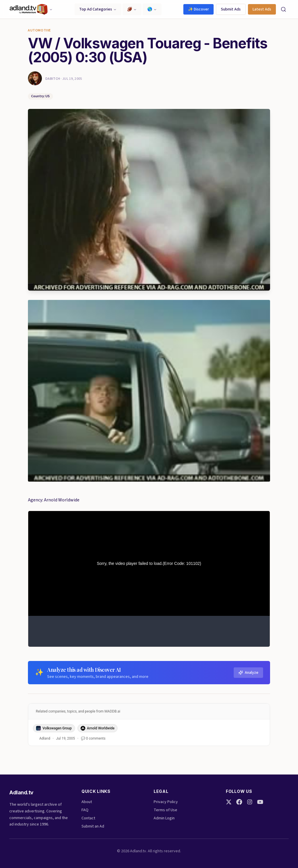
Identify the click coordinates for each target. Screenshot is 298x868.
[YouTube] (260, 802)
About (87, 802)
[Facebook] (239, 802)
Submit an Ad (93, 826)
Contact (88, 818)
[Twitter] (229, 802)
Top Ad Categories (98, 9)
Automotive (39, 31)
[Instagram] (250, 802)
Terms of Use (165, 810)
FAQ (85, 810)
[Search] (283, 9)
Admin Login (164, 818)
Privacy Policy (166, 802)
